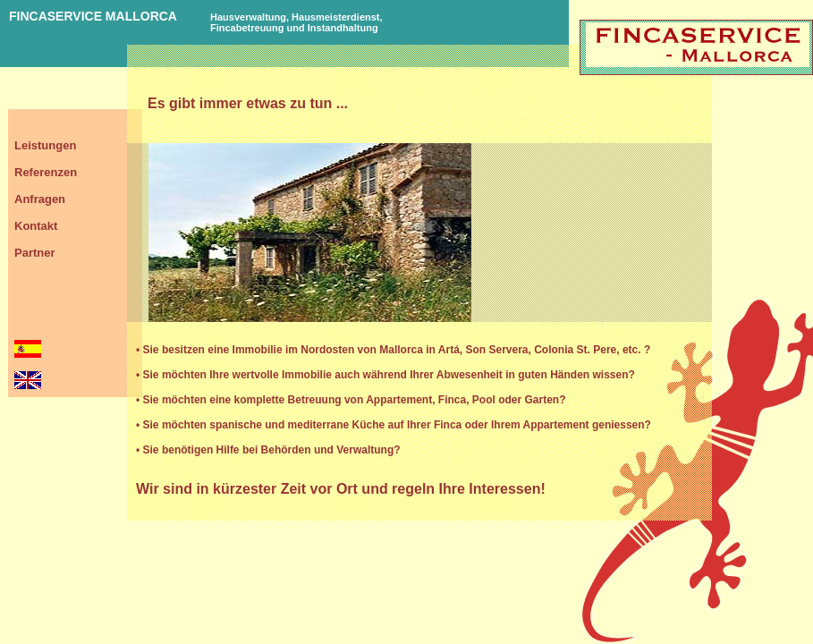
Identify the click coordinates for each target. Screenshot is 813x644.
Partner (35, 253)
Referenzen (46, 172)
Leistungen (45, 145)
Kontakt (36, 226)
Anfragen (40, 199)
